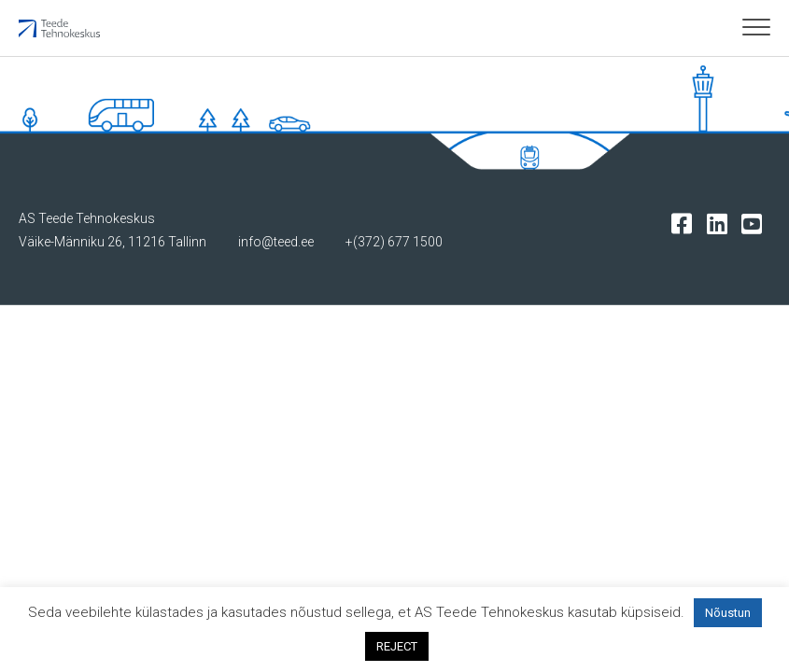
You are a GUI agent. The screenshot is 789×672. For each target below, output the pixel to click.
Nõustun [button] (728, 613)
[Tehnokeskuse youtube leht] (756, 223)
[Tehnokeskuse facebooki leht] (686, 223)
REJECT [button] (397, 646)
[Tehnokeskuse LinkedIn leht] (721, 223)
